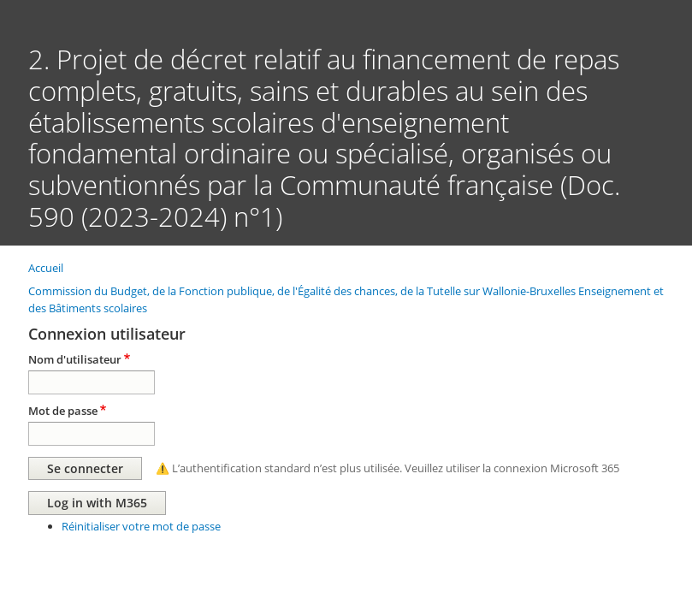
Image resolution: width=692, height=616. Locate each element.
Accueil (46, 268)
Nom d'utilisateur (75, 359)
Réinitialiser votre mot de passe (141, 526)
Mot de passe (63, 411)
